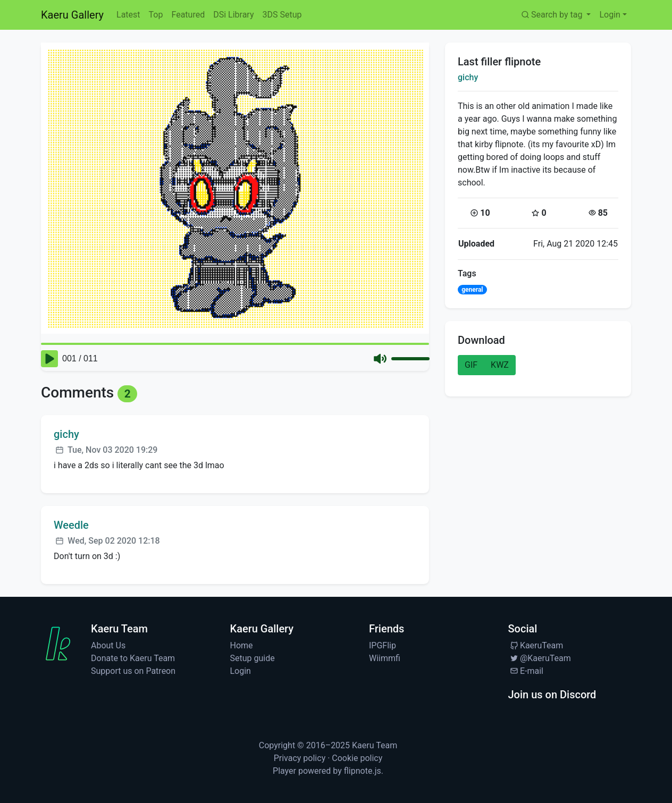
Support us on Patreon (133, 671)
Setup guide (253, 658)
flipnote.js (363, 771)
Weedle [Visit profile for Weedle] (71, 525)
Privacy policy (300, 758)
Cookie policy (357, 758)
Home (242, 645)
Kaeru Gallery (72, 15)
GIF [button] (471, 365)
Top (156, 15)
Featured (188, 15)
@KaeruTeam (540, 658)
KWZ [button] (500, 365)
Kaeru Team (375, 745)
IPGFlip (383, 645)
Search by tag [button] (552, 15)
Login (241, 671)
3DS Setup (282, 15)
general (472, 290)
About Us (108, 645)
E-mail (526, 671)
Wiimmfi (385, 658)
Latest (128, 15)
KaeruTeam (536, 645)
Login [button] (610, 15)
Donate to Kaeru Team (133, 658)
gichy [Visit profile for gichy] (66, 434)
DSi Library (233, 15)
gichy (468, 77)
